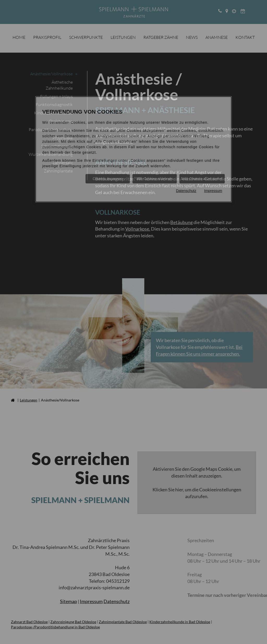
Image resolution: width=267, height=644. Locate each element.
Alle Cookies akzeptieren (202, 179)
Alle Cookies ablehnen (154, 179)
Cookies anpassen (108, 179)
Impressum (213, 191)
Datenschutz (186, 191)
